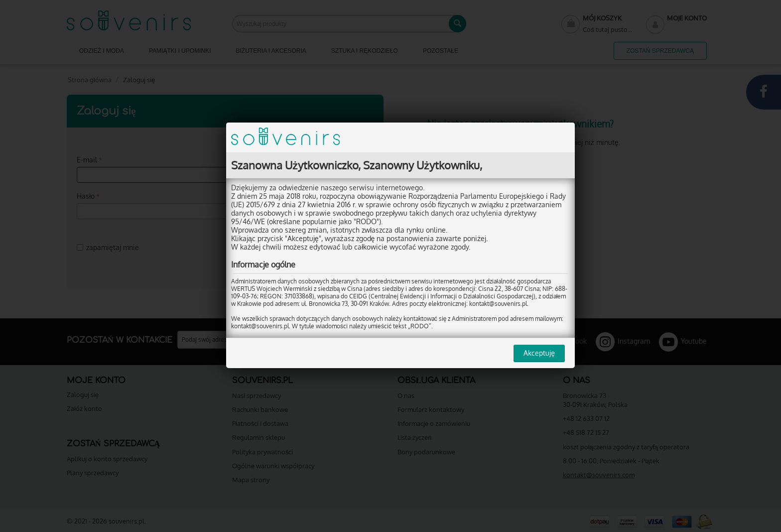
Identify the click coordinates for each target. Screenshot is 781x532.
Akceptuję (539, 353)
